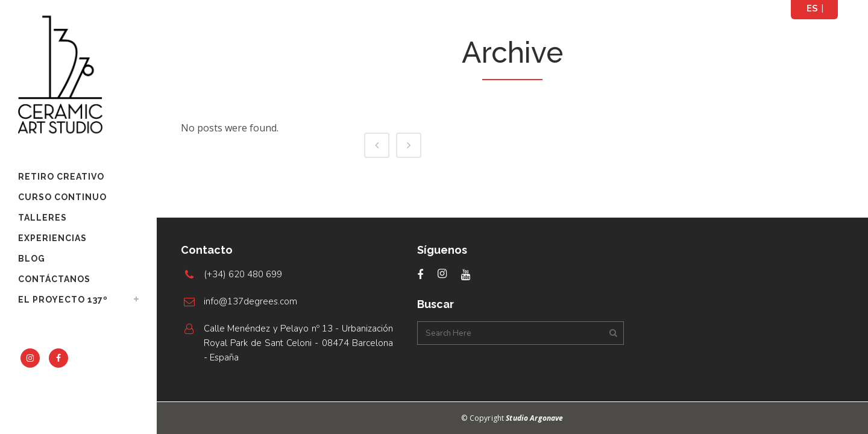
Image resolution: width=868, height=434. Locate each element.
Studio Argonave (534, 418)
